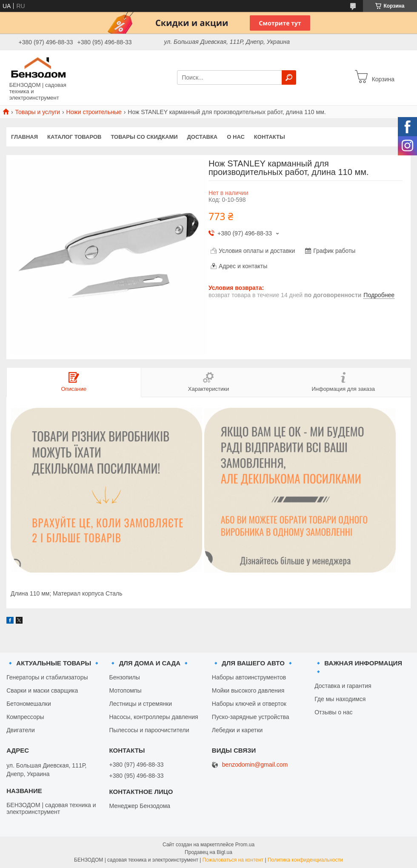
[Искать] (289, 77)
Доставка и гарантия (343, 686)
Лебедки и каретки (237, 730)
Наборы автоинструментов (249, 677)
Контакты (270, 137)
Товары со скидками (144, 137)
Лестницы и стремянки (140, 704)
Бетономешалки (29, 704)
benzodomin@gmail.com (255, 765)
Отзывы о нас (333, 712)
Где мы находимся (340, 699)
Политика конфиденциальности (305, 860)
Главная (24, 137)
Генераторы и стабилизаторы (47, 677)
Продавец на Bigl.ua (208, 852)
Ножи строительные (94, 112)
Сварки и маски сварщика (42, 690)
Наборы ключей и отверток (249, 704)
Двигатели (21, 730)
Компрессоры (25, 717)
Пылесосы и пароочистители (149, 730)
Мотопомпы (125, 690)
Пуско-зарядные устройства (251, 717)
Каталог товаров (74, 137)
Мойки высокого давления (248, 690)
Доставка (203, 137)
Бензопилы (124, 677)
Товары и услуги (37, 112)
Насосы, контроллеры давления (153, 717)
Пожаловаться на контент (233, 860)
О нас (236, 137)
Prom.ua (245, 845)
